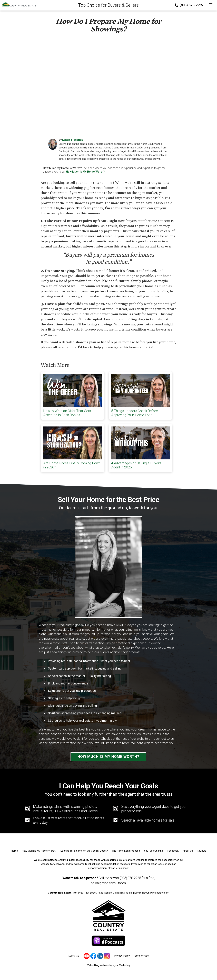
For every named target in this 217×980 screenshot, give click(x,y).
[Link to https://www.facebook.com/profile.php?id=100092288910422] (93, 956)
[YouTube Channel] (154, 851)
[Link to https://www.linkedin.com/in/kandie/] (100, 956)
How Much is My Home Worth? (108, 757)
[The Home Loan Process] (126, 851)
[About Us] (188, 851)
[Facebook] (173, 851)
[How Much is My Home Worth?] (39, 851)
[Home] (18, 4)
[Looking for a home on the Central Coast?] (84, 851)
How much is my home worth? (85, 172)
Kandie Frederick (72, 140)
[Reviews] (202, 851)
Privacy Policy (122, 956)
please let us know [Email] (118, 868)
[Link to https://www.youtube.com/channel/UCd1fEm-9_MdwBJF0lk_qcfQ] (87, 956)
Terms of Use (141, 956)
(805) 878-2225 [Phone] (189, 5)
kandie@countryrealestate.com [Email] (152, 893)
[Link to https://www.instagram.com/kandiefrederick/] (107, 956)
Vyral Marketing (121, 965)
